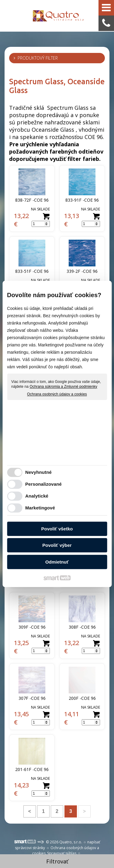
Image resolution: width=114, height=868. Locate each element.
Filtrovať (57, 861)
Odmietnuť (57, 562)
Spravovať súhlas (62, 853)
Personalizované (43, 484)
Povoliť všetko (57, 529)
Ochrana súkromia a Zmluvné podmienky (64, 387)
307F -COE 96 (32, 698)
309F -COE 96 (32, 627)
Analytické (37, 496)
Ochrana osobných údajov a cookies (57, 394)
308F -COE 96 (82, 627)
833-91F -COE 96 (82, 200)
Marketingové (40, 508)
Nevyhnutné (38, 472)
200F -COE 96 (82, 698)
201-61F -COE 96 (32, 769)
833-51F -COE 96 (32, 271)
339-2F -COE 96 (82, 271)
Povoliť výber (57, 545)
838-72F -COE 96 (32, 200)
